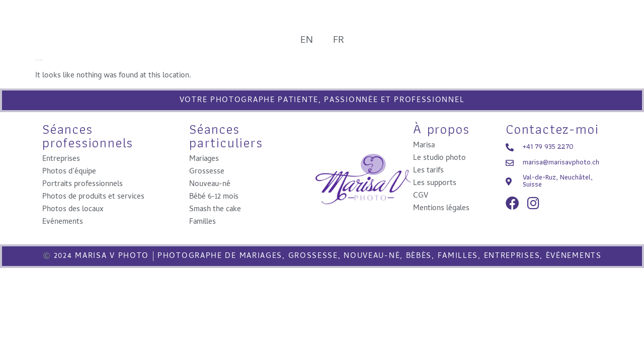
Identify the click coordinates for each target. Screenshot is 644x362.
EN (307, 39)
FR (339, 39)
